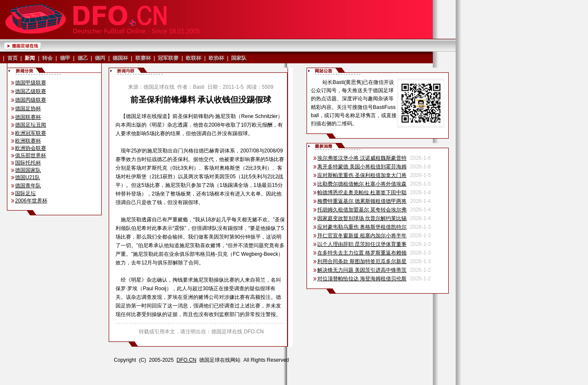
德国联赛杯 (28, 117)
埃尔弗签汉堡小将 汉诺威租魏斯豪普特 (362, 158)
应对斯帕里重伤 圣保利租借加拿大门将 (362, 175)
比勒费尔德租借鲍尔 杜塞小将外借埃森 (362, 184)
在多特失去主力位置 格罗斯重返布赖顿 (362, 253)
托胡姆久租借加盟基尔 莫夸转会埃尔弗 (362, 210)
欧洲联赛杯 (28, 141)
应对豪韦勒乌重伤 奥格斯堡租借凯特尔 (362, 227)
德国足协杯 (28, 109)
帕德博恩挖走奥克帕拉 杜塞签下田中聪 (362, 192)
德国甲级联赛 (31, 83)
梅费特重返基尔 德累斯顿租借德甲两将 (362, 201)
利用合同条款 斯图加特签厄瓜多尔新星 (362, 261)
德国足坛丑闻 (31, 125)
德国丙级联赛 (31, 100)
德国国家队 (28, 170)
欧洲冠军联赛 (31, 133)
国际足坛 (25, 193)
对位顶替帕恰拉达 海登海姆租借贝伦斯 (362, 279)
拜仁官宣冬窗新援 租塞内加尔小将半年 (362, 236)
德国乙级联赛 (31, 91)
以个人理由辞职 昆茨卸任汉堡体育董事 (362, 244)
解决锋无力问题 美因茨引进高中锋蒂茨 (362, 270)
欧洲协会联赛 (31, 148)
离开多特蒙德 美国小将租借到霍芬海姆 (362, 167)
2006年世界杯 (31, 201)
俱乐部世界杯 (31, 155)
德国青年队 (28, 186)
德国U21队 (28, 177)
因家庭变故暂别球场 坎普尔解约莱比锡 (362, 218)
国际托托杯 (28, 163)
